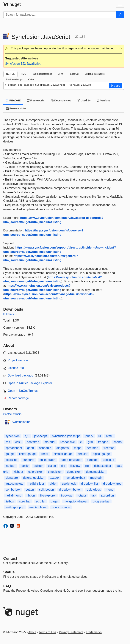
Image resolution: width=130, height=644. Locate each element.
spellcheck (69, 484)
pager (55, 501)
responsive (68, 442)
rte (87, 466)
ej (81, 442)
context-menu (61, 507)
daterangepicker (34, 478)
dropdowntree (112, 484)
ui (100, 436)
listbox (10, 501)
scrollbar (25, 501)
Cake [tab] (31, 79)
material (50, 442)
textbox (55, 478)
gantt (31, 448)
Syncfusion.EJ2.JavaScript (23, 64)
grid (90, 442)
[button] (64, 49)
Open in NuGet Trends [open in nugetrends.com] (23, 391)
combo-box (13, 490)
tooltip (25, 466)
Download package (21, 375)
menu (110, 490)
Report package (18, 398)
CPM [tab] (60, 74)
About (32, 632)
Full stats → (10, 314)
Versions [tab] (104, 100)
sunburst (28, 460)
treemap (109, 448)
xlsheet (18, 472)
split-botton (46, 490)
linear (45, 454)
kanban (11, 466)
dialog (52, 466)
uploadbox (94, 490)
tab (93, 495)
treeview (67, 495)
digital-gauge (101, 454)
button (30, 490)
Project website (18, 360)
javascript (40, 436)
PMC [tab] (24, 74)
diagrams (63, 448)
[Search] (120, 15)
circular (83, 454)
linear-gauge (27, 454)
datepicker (74, 472)
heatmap (92, 448)
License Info (16, 368)
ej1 (27, 436)
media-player (38, 507)
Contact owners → (14, 414)
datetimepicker (96, 472)
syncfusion (13, 436)
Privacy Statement (71, 632)
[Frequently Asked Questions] (7, 586)
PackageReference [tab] (42, 74)
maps (78, 448)
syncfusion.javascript (66, 436)
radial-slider (36, 484)
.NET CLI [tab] (10, 74)
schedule (45, 448)
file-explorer (48, 495)
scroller (41, 501)
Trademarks (94, 632)
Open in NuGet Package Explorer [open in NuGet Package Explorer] (30, 383)
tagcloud (109, 460)
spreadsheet (14, 448)
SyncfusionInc (21, 422)
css (8, 442)
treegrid (103, 442)
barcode (92, 460)
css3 (18, 442)
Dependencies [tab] (61, 100)
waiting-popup (15, 507)
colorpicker (36, 472)
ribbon (31, 495)
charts (118, 442)
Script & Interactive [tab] (95, 74)
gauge (10, 454)
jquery (89, 436)
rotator (82, 495)
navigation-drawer (76, 501)
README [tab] (13, 100)
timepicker (55, 472)
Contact (10, 558)
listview (75, 466)
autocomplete (15, 484)
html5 (110, 436)
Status (9, 572)
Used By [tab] (84, 100)
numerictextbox (75, 478)
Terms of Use (48, 632)
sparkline (12, 460)
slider (53, 484)
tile (63, 466)
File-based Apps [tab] (14, 79)
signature (12, 478)
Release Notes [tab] (16, 108)
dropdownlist (90, 484)
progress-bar (101, 501)
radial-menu (13, 495)
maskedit (96, 478)
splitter (38, 466)
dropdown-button (70, 490)
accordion (107, 495)
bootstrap (33, 442)
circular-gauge (63, 454)
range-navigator (71, 460)
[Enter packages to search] (60, 15)
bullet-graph (47, 460)
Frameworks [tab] (36, 100)
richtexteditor (103, 466)
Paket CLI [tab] (74, 74)
